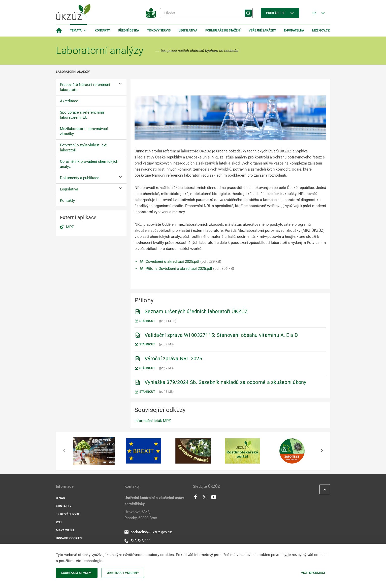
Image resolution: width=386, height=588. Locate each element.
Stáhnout (145, 321)
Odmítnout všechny (123, 573)
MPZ (70, 227)
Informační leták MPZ (153, 421)
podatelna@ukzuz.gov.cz (148, 532)
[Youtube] (214, 498)
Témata (76, 30)
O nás (60, 498)
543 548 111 (138, 541)
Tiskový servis (159, 30)
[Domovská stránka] (59, 30)
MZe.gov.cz (321, 30)
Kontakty (102, 30)
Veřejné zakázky (262, 30)
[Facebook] (196, 498)
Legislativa (188, 30)
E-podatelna (294, 30)
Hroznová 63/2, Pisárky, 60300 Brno (141, 515)
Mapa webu (65, 530)
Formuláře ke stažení (223, 30)
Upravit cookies (69, 538)
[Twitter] (205, 498)
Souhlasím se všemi (77, 573)
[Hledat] (206, 13)
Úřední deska (128, 30)
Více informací (313, 573)
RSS (59, 522)
